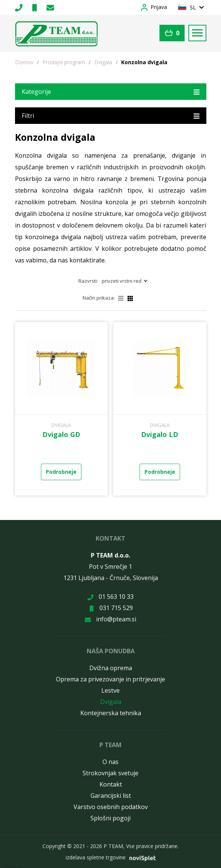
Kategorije (111, 91)
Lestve (110, 690)
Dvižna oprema (111, 668)
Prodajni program (64, 62)
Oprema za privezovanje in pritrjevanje (110, 679)
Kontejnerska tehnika (111, 713)
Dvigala (103, 62)
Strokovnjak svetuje (110, 773)
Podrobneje (61, 472)
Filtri (111, 115)
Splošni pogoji (110, 818)
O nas (110, 762)
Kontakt (111, 784)
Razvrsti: (88, 281)
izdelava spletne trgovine (96, 857)
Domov (24, 62)
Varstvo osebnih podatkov (111, 807)
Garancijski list (111, 796)
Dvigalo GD (61, 434)
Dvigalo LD (160, 434)
